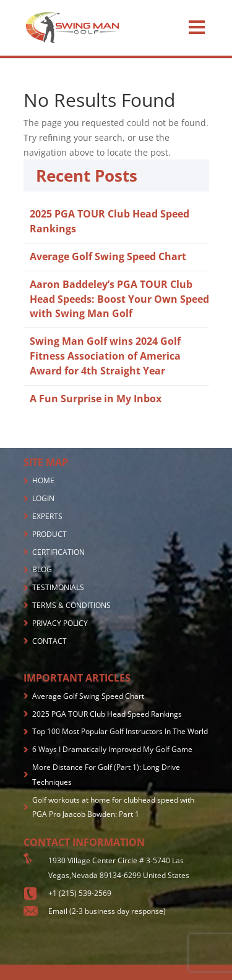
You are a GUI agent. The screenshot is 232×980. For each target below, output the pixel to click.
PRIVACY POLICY (60, 623)
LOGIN (43, 498)
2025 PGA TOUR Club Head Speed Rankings (107, 714)
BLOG (42, 569)
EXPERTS (47, 516)
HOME (43, 480)
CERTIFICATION (58, 552)
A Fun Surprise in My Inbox (96, 399)
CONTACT (49, 641)
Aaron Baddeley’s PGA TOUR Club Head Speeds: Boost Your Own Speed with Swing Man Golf (119, 299)
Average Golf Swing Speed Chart (108, 256)
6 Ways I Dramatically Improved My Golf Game (112, 749)
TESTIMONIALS (58, 587)
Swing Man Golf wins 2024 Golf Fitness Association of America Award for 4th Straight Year (105, 356)
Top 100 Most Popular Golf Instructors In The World (120, 731)
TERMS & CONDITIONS (71, 605)
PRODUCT (49, 534)
